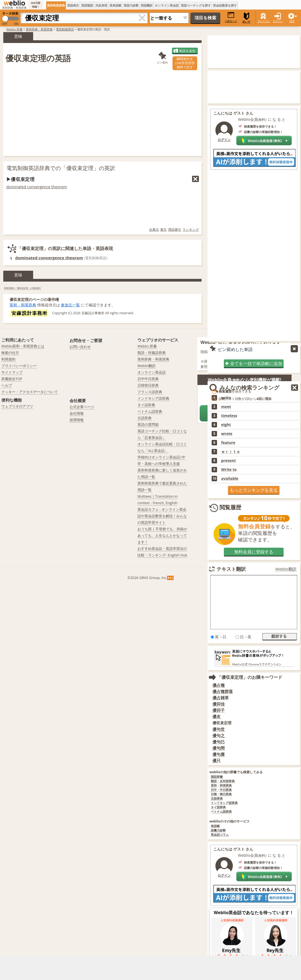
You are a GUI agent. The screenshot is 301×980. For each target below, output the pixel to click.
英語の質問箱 (148, 424)
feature (228, 443)
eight (226, 425)
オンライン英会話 (167, 5)
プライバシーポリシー (19, 366)
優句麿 (219, 754)
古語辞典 (217, 799)
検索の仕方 (10, 353)
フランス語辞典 (150, 392)
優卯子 (219, 710)
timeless (229, 416)
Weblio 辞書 (14, 29)
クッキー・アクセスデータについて (30, 392)
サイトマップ (12, 372)
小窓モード (231, 17)
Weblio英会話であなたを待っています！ (254, 913)
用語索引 (175, 229)
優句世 (219, 729)
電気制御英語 (65, 29)
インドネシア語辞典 (224, 803)
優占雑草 (221, 698)
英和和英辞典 (56, 5)
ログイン (278, 21)
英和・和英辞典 (23, 305)
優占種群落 (223, 691)
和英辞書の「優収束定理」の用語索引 (23, 288)
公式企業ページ (82, 407)
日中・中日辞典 (221, 790)
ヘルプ (7, 385)
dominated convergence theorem (37, 187)
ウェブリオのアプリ (17, 406)
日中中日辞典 (148, 379)
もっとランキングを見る (254, 490)
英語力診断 (131, 5)
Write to (229, 470)
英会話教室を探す (225, 5)
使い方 (246, 18)
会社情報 (77, 413)
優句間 (219, 748)
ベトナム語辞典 (221, 812)
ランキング (191, 229)
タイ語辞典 (218, 807)
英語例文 (73, 5)
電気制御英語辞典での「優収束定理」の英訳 (61, 168)
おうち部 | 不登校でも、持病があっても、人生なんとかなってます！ (162, 535)
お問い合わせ (80, 347)
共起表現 (101, 5)
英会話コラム (220, 835)
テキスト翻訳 (231, 569)
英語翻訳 (147, 5)
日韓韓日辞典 (148, 385)
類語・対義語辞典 (152, 353)
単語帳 (215, 826)
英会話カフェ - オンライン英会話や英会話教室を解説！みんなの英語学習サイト (162, 516)
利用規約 (8, 359)
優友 (217, 716)
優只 (217, 761)
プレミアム (263, 21)
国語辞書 (217, 777)
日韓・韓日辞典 (221, 794)
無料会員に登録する (254, 552)
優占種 (219, 685)
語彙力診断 (218, 830)
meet (226, 407)
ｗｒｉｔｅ (231, 452)
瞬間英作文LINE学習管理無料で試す (185, 63)
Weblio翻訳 (286, 569)
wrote (227, 434)
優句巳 (219, 742)
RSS (170, 578)
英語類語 (87, 5)
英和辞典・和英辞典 (39, 29)
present (228, 461)
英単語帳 (115, 5)
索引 (164, 229)
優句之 (219, 736)
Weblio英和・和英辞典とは (23, 346)
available (230, 479)
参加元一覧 (70, 305)
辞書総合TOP (12, 379)
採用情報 (77, 420)
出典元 (154, 229)
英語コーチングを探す (196, 5)
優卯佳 (219, 704)
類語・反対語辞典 (223, 781)
